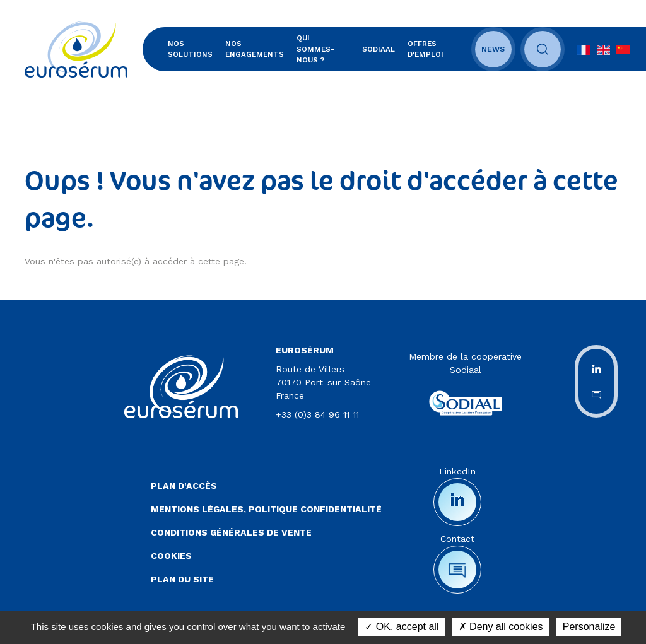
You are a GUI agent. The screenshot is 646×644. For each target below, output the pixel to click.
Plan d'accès (184, 486)
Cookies (171, 556)
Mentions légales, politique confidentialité (266, 509)
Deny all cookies (501, 627)
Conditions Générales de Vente (231, 532)
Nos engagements (255, 49)
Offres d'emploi (426, 49)
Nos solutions (190, 49)
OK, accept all (402, 627)
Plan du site (182, 579)
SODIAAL (379, 49)
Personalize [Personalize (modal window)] (589, 627)
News (493, 49)
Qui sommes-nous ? (315, 49)
